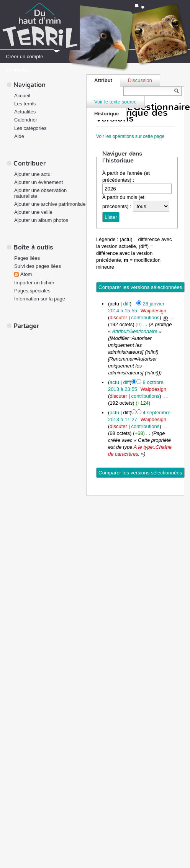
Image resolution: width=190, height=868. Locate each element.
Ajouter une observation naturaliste (40, 193)
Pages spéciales (32, 291)
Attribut (103, 80)
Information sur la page (40, 299)
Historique (106, 114)
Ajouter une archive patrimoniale (50, 204)
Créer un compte (25, 57)
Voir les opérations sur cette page (130, 136)
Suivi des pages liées (38, 266)
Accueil (22, 96)
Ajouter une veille (33, 212)
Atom (26, 274)
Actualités (25, 112)
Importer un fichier (34, 283)
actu (114, 382)
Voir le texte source (115, 102)
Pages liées (27, 258)
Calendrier (26, 120)
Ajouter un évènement (38, 182)
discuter (118, 318)
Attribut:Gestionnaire (135, 331)
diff (127, 304)
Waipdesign (153, 311)
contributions (145, 318)
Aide (19, 136)
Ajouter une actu (32, 174)
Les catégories (30, 128)
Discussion (140, 80)
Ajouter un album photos (41, 220)
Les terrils (25, 104)
